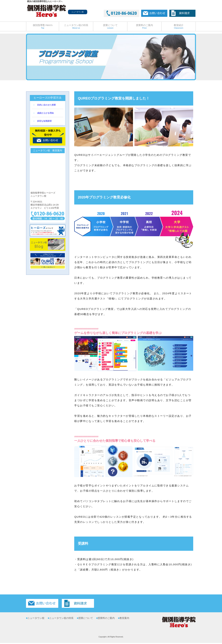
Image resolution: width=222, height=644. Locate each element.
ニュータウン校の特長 (76, 26)
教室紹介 (179, 26)
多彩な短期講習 (44, 121)
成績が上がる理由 (45, 113)
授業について (110, 26)
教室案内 (124, 618)
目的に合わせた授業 (46, 105)
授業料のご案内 (144, 26)
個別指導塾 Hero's (43, 26)
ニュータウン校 (36, 618)
